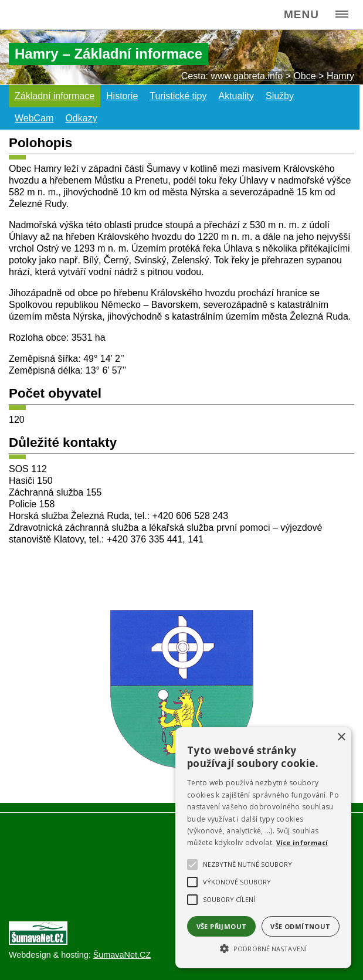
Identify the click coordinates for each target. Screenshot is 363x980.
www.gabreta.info (247, 76)
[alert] (263, 848)
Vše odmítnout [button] (300, 926)
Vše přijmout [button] (222, 926)
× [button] (341, 737)
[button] (263, 948)
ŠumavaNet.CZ (122, 955)
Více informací (302, 842)
